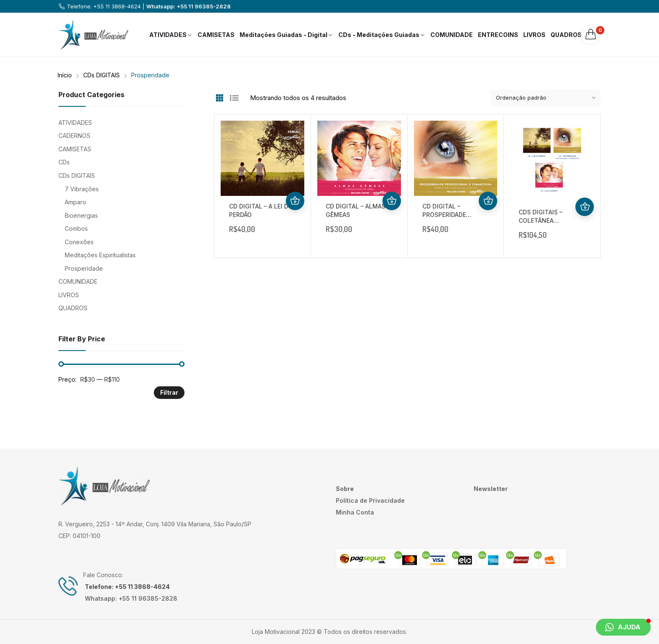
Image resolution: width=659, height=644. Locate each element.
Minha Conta (355, 512)
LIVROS (69, 295)
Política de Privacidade (370, 500)
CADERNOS (74, 136)
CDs (64, 162)
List (234, 98)
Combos (76, 228)
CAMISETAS (75, 149)
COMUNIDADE (78, 281)
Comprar (295, 201)
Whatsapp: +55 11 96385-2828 (188, 6)
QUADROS (73, 308)
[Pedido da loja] (546, 98)
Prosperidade (84, 268)
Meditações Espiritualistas (100, 255)
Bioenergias (81, 215)
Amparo (75, 202)
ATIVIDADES (75, 123)
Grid (219, 98)
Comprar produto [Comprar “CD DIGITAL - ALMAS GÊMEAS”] (392, 201)
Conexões (79, 242)
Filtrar (169, 392)
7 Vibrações (82, 189)
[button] (623, 627)
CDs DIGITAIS (77, 176)
